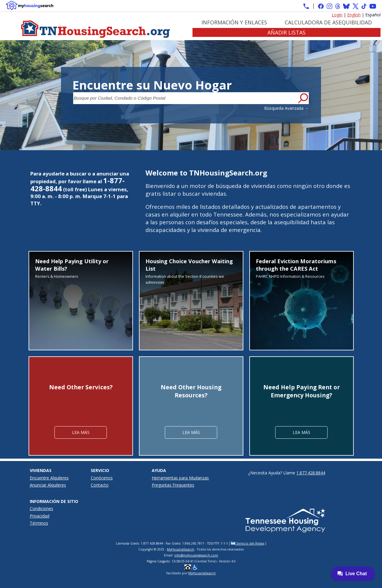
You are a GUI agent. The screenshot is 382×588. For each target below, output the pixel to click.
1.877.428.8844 (311, 473)
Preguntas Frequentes (173, 485)
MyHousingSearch (181, 549)
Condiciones (42, 508)
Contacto (100, 485)
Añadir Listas (286, 32)
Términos (39, 523)
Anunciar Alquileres (48, 485)
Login (337, 15)
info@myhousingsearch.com (196, 555)
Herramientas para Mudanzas (180, 478)
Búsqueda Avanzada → (286, 108)
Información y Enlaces (234, 22)
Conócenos (102, 478)
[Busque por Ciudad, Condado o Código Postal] (185, 98)
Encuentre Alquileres (49, 478)
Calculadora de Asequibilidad (328, 22)
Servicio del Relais (248, 543)
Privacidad (40, 516)
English (354, 15)
